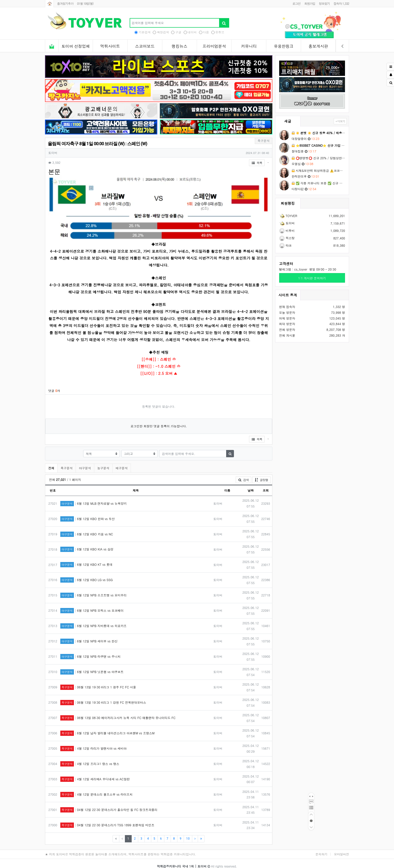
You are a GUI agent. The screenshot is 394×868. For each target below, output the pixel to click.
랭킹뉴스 (179, 46)
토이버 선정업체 (76, 46)
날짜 (251, 484)
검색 (243, 474)
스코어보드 (145, 46)
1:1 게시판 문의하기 (312, 278)
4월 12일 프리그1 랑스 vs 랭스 (90, 758)
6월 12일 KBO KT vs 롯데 (86, 559)
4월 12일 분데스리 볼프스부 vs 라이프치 (96, 789)
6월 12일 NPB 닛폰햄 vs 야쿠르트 (92, 666)
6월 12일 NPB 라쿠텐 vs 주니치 (90, 651)
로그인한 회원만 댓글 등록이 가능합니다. (159, 420)
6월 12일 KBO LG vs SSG (86, 574)
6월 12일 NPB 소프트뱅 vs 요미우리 (93, 590)
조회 (266, 484)
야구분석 (85, 462)
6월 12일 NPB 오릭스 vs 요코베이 (92, 605)
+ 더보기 (340, 121)
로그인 (296, 3)
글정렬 (263, 474)
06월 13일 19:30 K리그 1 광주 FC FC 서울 (98, 681)
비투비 (287, 231)
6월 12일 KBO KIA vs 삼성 (87, 544)
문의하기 (321, 848)
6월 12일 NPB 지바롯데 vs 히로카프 (93, 620)
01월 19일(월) (85, 3)
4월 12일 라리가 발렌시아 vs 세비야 (93, 743)
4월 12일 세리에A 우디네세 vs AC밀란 (95, 773)
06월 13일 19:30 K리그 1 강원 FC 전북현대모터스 (103, 697)
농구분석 (103, 462)
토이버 (287, 223)
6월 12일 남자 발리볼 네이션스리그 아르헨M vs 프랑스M (107, 727)
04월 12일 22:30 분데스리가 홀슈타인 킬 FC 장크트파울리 (109, 804)
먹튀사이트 (110, 46)
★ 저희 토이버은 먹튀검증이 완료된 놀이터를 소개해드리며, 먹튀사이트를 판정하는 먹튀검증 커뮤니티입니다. (120, 848)
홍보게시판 (318, 46)
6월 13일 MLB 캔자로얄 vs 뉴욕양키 (93, 498)
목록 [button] (257, 163)
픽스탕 (287, 238)
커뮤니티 (249, 46)
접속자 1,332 (341, 3)
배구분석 (122, 462)
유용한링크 (284, 46)
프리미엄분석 (214, 46)
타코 (285, 245)
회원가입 (310, 3)
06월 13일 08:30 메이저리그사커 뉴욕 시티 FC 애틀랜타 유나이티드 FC (118, 712)
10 (188, 833)
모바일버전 (341, 848)
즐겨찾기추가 (65, 3)
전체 (51, 462)
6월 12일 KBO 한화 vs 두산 (88, 513)
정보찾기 (324, 3)
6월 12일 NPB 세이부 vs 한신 (89, 635)
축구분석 (67, 462)
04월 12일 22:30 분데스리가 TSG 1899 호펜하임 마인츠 (107, 819)
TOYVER (288, 216)
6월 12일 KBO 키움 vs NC (87, 528)
